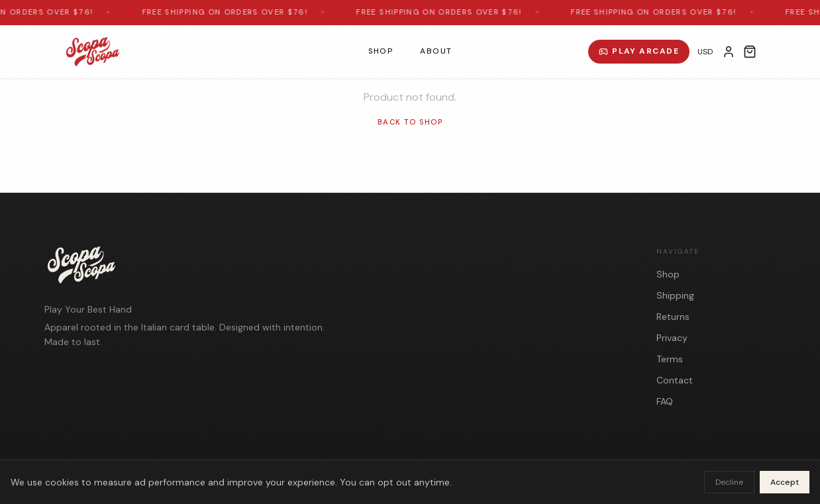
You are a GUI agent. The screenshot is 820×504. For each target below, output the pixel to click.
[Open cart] (750, 52)
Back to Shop (410, 122)
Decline (729, 482)
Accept (785, 482)
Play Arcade (639, 51)
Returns (673, 317)
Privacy (672, 338)
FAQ (665, 401)
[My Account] (729, 52)
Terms (670, 359)
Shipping (675, 295)
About (436, 51)
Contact (675, 380)
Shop (381, 51)
